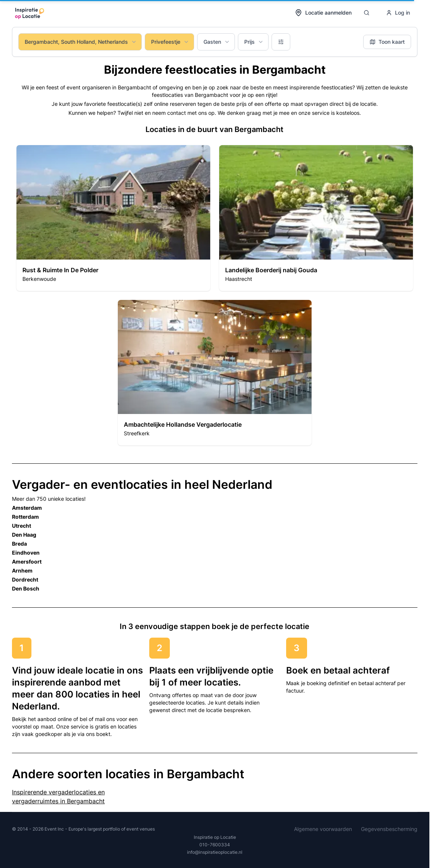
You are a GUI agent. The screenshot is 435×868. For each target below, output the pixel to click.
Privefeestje (170, 42)
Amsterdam (27, 508)
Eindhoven (26, 553)
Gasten (217, 42)
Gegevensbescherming (389, 829)
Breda (19, 544)
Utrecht (22, 526)
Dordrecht (25, 579)
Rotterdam (25, 517)
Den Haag (24, 535)
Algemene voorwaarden (323, 829)
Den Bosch (26, 588)
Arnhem (22, 571)
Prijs (254, 42)
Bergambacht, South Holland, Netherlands (81, 42)
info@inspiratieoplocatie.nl (215, 852)
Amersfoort (27, 562)
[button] (113, 218)
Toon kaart (387, 42)
